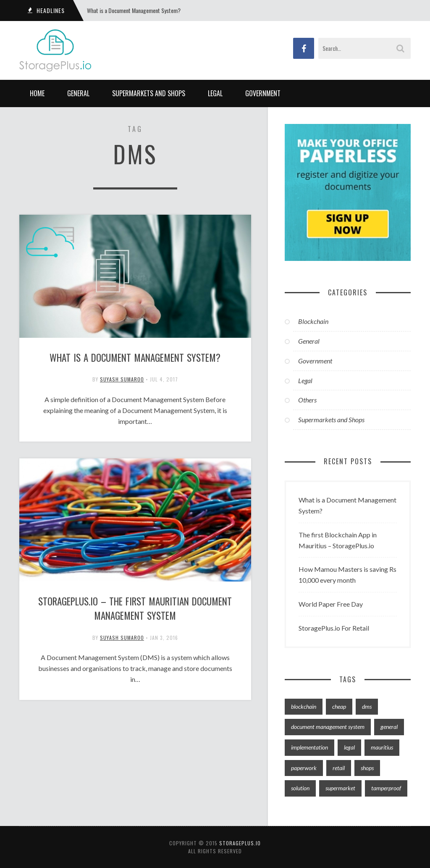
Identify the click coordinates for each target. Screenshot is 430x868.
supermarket (340, 788)
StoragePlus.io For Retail (334, 628)
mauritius (382, 747)
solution (300, 788)
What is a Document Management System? (134, 10)
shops (367, 768)
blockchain (304, 706)
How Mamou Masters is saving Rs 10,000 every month (347, 575)
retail (339, 768)
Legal (215, 93)
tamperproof (386, 788)
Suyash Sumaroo (122, 380)
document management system (328, 727)
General (78, 93)
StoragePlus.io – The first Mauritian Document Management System (135, 610)
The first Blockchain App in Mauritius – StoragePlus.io (338, 540)
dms (367, 706)
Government (263, 93)
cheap (339, 706)
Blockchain (313, 321)
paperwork (304, 768)
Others (307, 400)
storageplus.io (240, 843)
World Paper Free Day (331, 604)
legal (349, 747)
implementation (309, 747)
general (389, 727)
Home (37, 93)
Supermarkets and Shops (149, 93)
